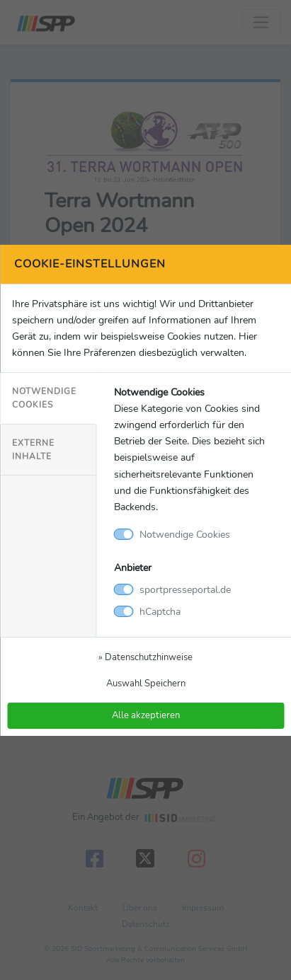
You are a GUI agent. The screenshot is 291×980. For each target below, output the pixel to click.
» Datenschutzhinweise (145, 657)
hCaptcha (160, 611)
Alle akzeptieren (146, 715)
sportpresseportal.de (185, 589)
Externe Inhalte (33, 450)
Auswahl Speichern (146, 683)
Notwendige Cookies (44, 398)
